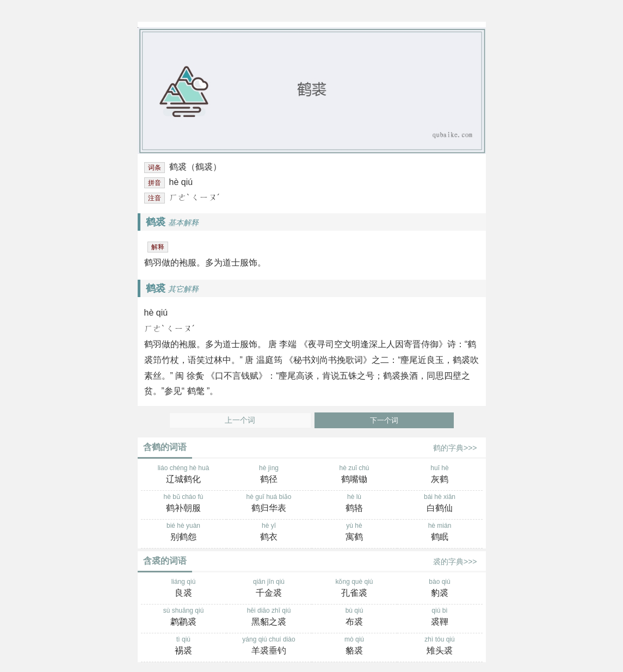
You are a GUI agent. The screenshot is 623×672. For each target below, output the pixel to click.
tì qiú (184, 646)
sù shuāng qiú (184, 618)
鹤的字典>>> (455, 448)
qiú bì (440, 618)
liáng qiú (184, 589)
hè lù (354, 504)
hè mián (440, 533)
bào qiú (440, 589)
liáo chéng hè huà (184, 475)
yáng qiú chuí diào (269, 646)
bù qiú (354, 618)
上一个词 (240, 420)
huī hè (440, 475)
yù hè (354, 533)
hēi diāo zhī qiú (269, 618)
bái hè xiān (440, 504)
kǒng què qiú (354, 589)
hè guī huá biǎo (269, 504)
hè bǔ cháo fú (184, 504)
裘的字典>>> (455, 562)
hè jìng (269, 475)
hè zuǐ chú (354, 475)
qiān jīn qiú (269, 589)
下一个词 (384, 420)
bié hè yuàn (184, 533)
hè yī (269, 533)
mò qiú (354, 646)
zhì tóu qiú (440, 646)
